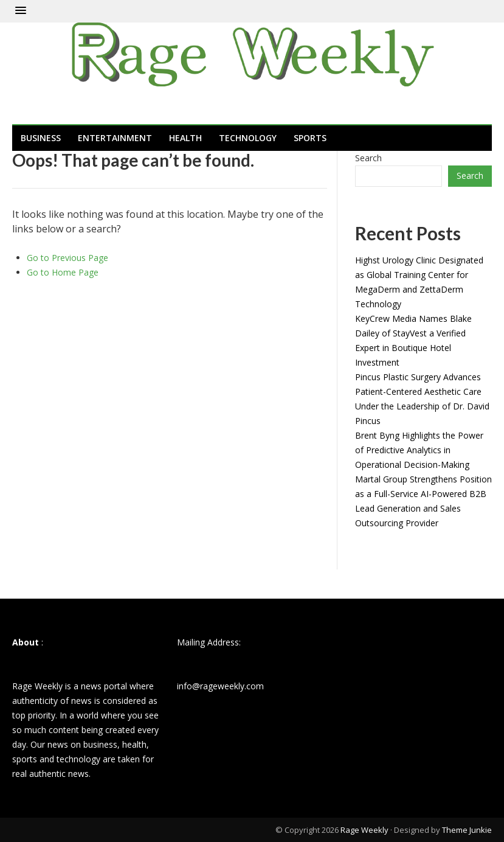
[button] (21, 11)
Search (368, 158)
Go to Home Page (63, 272)
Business (41, 138)
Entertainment (115, 138)
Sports (310, 138)
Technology (248, 138)
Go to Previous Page (67, 258)
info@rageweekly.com (220, 686)
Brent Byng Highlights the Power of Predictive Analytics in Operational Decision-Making (419, 450)
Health (185, 138)
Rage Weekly (364, 830)
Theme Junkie (467, 830)
